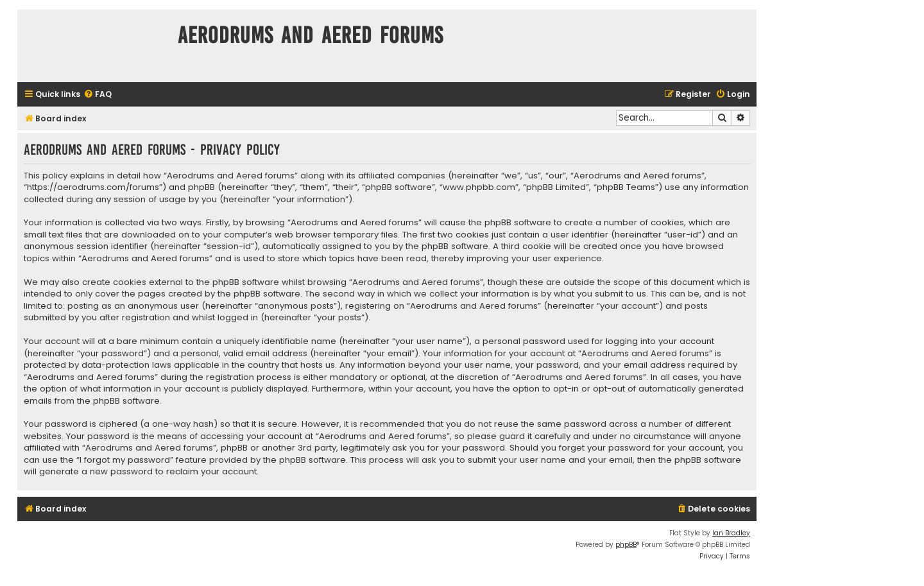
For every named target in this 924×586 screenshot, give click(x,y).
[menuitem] (98, 95)
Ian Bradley (731, 533)
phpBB (626, 545)
